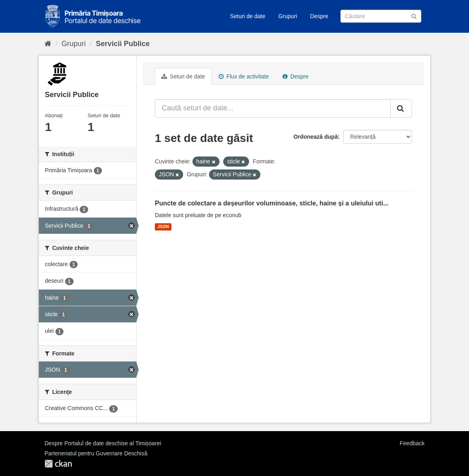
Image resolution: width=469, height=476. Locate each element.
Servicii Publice (123, 44)
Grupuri (288, 16)
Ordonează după (316, 137)
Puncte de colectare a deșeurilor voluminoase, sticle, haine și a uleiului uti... (272, 203)
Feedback (412, 443)
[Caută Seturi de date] (381, 16)
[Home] (48, 44)
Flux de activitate (244, 76)
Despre (319, 16)
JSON (163, 227)
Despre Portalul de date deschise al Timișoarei (103, 443)
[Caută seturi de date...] (273, 108)
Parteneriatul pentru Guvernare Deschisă (96, 453)
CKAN (58, 464)
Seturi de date (248, 16)
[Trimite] (414, 16)
